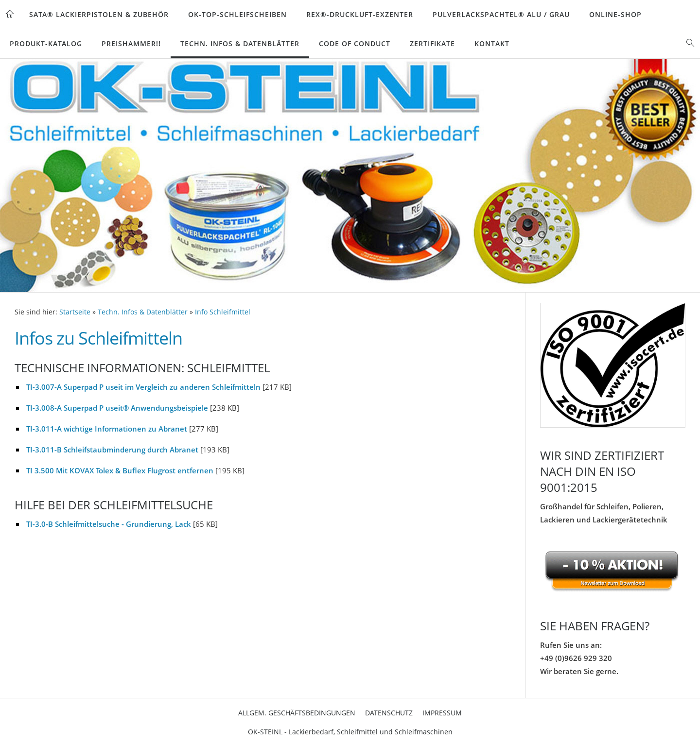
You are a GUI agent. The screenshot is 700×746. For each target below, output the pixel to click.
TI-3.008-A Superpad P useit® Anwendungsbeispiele (117, 408)
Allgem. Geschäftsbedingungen (297, 713)
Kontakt (492, 43)
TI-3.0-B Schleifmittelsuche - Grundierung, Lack (109, 524)
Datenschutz (389, 713)
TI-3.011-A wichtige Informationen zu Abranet (107, 429)
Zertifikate (432, 43)
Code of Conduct (355, 43)
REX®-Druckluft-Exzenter (360, 14)
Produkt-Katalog (46, 43)
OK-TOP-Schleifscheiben (237, 14)
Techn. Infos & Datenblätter (240, 43)
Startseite (75, 312)
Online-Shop (615, 14)
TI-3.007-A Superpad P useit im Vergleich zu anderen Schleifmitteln (143, 387)
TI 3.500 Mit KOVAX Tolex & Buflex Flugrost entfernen (120, 470)
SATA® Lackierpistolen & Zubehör (99, 14)
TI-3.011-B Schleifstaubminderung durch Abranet (112, 450)
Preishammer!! (131, 43)
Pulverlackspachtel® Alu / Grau (501, 14)
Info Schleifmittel (223, 312)
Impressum (442, 713)
